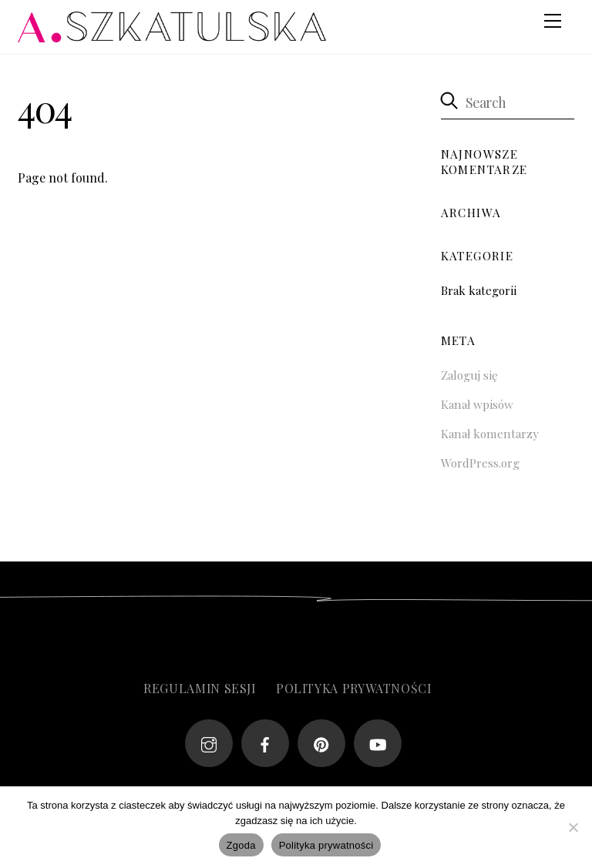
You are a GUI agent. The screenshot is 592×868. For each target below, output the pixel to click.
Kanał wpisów (477, 404)
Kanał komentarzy (490, 434)
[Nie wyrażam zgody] (573, 827)
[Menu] (553, 21)
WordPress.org (480, 463)
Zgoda (241, 845)
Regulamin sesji (200, 688)
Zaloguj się (469, 375)
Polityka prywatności (354, 688)
